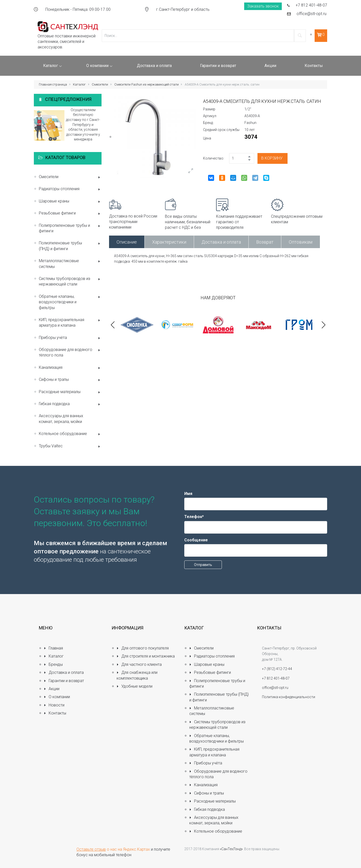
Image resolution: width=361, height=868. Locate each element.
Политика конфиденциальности (289, 697)
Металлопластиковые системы (70, 264)
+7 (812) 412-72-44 (277, 669)
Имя (188, 494)
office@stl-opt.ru (311, 14)
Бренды (53, 664)
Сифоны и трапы (70, 380)
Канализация (70, 368)
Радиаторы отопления (70, 189)
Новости (54, 705)
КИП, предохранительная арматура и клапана (70, 322)
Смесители (100, 84)
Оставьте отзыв (91, 849)
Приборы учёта (70, 338)
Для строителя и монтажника (146, 656)
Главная (53, 648)
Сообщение (196, 540)
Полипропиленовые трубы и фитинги (70, 228)
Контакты (55, 713)
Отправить (203, 565)
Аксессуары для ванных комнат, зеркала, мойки (61, 419)
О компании (57, 697)
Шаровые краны (70, 202)
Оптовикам (301, 242)
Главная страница (53, 84)
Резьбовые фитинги (70, 214)
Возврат (265, 242)
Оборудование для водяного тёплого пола (70, 352)
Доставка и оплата (221, 242)
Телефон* (194, 517)
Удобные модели (134, 686)
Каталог (79, 84)
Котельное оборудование (70, 434)
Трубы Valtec (70, 446)
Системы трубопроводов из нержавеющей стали (70, 281)
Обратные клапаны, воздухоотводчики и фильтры (70, 302)
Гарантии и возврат (64, 681)
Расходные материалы (70, 392)
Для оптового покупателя (143, 648)
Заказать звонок (263, 6)
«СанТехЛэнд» (231, 849)
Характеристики (169, 242)
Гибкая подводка (70, 404)
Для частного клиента (139, 664)
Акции (52, 689)
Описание (127, 242)
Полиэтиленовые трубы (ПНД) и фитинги (70, 246)
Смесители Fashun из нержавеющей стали (147, 84)
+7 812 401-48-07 (311, 5)
